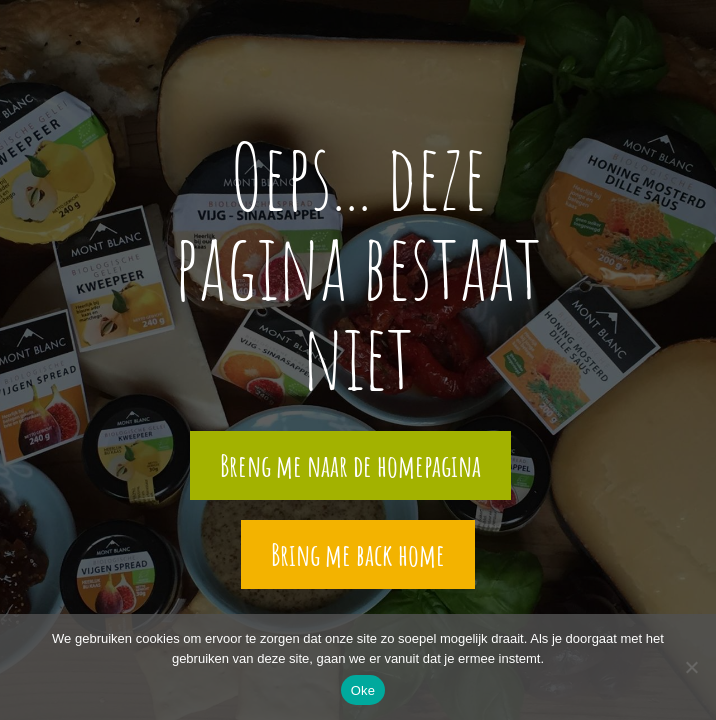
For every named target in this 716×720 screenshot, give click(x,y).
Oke (363, 690)
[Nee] (691, 667)
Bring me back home (358, 554)
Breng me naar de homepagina (350, 465)
